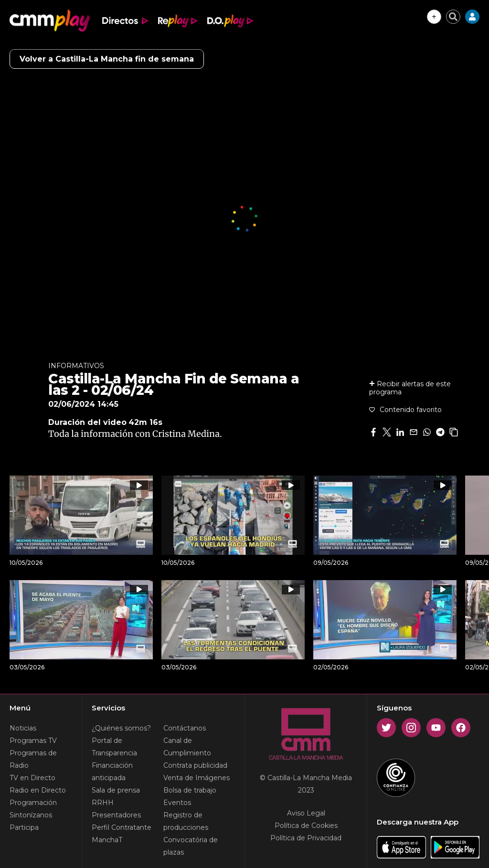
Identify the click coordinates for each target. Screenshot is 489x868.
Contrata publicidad (195, 765)
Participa (24, 827)
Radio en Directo (38, 790)
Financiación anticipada (112, 772)
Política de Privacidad (306, 838)
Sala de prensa (116, 790)
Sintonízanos (31, 815)
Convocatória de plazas (191, 846)
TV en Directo (32, 778)
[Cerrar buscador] (453, 17)
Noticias (23, 728)
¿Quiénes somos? (121, 728)
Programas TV (33, 741)
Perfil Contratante (122, 827)
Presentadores (116, 815)
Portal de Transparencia (114, 747)
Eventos (177, 803)
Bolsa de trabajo (190, 790)
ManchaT (107, 840)
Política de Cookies (306, 826)
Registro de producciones (186, 821)
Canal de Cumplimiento (187, 747)
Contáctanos (185, 728)
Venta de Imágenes (197, 778)
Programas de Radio (33, 759)
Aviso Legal (306, 813)
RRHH (103, 803)
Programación (33, 803)
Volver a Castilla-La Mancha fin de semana (107, 59)
